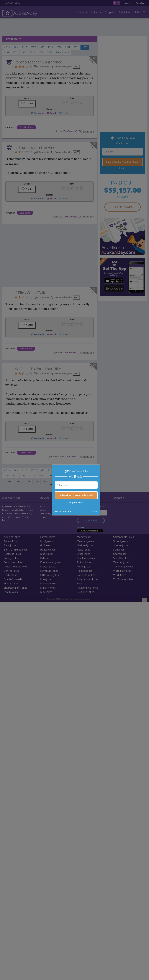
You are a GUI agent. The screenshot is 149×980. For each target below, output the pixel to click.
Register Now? (76, 502)
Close (95, 511)
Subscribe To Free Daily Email (76, 495)
